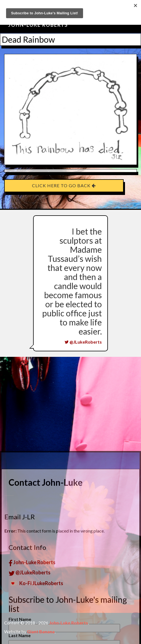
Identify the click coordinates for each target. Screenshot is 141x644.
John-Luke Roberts (38, 25)
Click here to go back (64, 185)
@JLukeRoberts (83, 342)
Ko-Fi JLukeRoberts (36, 640)
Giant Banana (41, 631)
